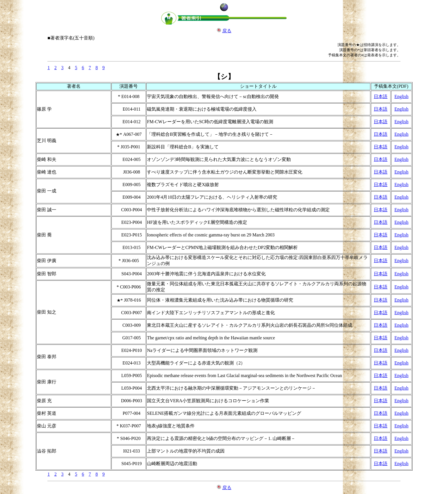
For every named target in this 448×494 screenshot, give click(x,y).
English (402, 96)
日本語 (381, 96)
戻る (227, 31)
